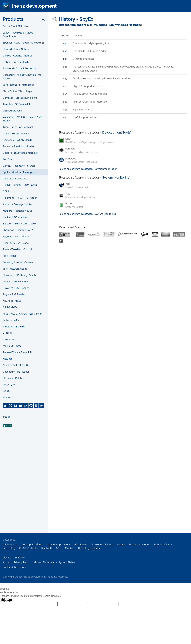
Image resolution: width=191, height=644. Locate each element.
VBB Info (8, 333)
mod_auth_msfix (12, 346)
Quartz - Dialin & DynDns (17, 365)
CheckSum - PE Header (16, 372)
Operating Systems (89, 548)
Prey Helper (9, 256)
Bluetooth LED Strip (14, 327)
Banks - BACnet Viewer (16, 217)
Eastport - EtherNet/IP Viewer (20, 224)
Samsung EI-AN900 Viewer (18, 262)
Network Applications (58, 545)
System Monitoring (116, 177)
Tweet (6, 417)
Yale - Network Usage (15, 269)
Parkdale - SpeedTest (15, 179)
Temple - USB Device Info (17, 104)
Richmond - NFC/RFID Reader (20, 198)
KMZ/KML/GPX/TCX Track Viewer (22, 314)
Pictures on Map (12, 320)
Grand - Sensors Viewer (16, 134)
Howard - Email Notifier (16, 49)
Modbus (70, 548)
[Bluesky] (16, 406)
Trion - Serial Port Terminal (18, 127)
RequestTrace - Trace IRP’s (18, 352)
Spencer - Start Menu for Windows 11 (24, 43)
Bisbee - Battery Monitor (17, 62)
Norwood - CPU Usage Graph (19, 275)
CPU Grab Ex (10, 307)
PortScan (8, 159)
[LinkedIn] (36, 406)
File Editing (9, 548)
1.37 (65, 59)
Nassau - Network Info (15, 282)
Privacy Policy (22, 562)
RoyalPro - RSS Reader (16, 288)
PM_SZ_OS (9, 385)
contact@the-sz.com (14, 567)
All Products (10, 545)
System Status (67, 562)
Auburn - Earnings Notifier (17, 204)
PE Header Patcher (13, 378)
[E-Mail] (26, 406)
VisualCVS (9, 340)
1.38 (65, 51)
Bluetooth (47, 548)
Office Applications (31, 545)
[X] (10, 406)
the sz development (34, 6)
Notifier (121, 545)
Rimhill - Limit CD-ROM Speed (20, 185)
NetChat (7, 359)
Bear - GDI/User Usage (16, 243)
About (6, 562)
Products (13, 19)
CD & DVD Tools (28, 548)
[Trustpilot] (41, 406)
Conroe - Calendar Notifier (18, 56)
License (7, 558)
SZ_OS (7, 391)
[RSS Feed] (5, 406)
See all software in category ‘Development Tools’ (88, 169)
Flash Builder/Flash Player (18, 91)
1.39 (65, 43)
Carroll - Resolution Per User (19, 166)
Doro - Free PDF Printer (16, 26)
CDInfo (7, 191)
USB (59, 548)
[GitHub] (31, 406)
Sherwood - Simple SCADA (18, 230)
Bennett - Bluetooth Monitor (19, 146)
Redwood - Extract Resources (20, 68)
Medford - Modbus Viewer (17, 211)
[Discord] (21, 406)
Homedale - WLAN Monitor (18, 140)
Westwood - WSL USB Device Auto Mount (23, 119)
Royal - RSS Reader (14, 294)
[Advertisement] (24, 485)
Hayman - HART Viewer (16, 237)
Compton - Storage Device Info (20, 98)
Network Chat (162, 545)
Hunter (7, 397)
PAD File (20, 558)
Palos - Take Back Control (17, 249)
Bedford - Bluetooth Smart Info (20, 153)
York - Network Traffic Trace (18, 85)
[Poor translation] (8, 600)
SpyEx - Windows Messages (19, 172)
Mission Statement (44, 562)
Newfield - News (12, 301)
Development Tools (116, 132)
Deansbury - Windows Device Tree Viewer (22, 77)
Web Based (81, 545)
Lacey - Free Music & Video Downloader (18, 35)
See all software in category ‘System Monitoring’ (88, 214)
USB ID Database (12, 111)
